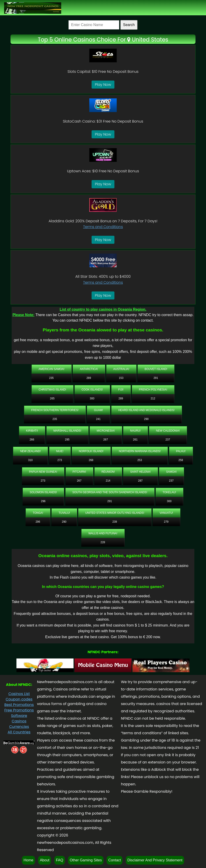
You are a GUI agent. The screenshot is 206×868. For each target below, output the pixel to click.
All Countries (19, 732)
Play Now (103, 85)
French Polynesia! (153, 390)
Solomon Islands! (43, 492)
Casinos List (19, 694)
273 (60, 460)
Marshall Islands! (67, 431)
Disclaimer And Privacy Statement (155, 860)
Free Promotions (19, 710)
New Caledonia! (168, 431)
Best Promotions (19, 705)
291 (156, 378)
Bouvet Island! (156, 369)
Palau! (181, 451)
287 (140, 481)
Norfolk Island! (91, 451)
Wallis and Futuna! (103, 533)
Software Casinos (19, 718)
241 (98, 419)
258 (181, 460)
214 (108, 481)
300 (92, 399)
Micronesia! (106, 431)
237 (168, 440)
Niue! (60, 451)
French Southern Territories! (55, 410)
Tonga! (38, 513)
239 (115, 522)
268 (91, 460)
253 (140, 460)
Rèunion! (108, 472)
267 (106, 440)
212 (153, 399)
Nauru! (135, 431)
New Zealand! (30, 451)
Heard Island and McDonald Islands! (147, 410)
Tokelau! (169, 492)
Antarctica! (89, 369)
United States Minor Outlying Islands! (115, 513)
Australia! (121, 369)
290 (146, 419)
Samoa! (171, 472)
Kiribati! (32, 431)
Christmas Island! (52, 390)
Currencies (19, 727)
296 (43, 501)
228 (103, 542)
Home (28, 860)
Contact (115, 860)
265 (52, 399)
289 (89, 378)
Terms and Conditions (103, 227)
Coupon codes (19, 699)
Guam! (98, 410)
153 (121, 378)
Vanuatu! (166, 513)
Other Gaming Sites (86, 860)
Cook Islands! (92, 390)
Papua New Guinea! (43, 472)
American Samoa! (51, 369)
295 (67, 440)
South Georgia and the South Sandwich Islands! (110, 492)
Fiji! (121, 390)
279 (166, 522)
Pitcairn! (79, 472)
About (45, 860)
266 (32, 440)
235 (51, 378)
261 (135, 440)
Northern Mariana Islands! (140, 451)
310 (30, 460)
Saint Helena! (140, 472)
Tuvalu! (64, 513)
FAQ (60, 860)
